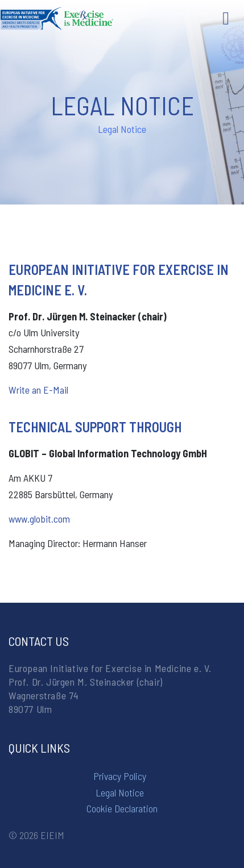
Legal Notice (120, 792)
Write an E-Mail (38, 390)
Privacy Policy (120, 776)
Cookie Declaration (122, 808)
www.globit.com (39, 519)
